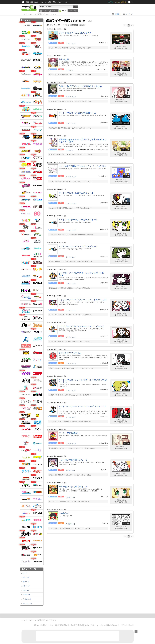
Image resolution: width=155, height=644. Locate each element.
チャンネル (43, 2)
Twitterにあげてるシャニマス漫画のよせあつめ (80, 86)
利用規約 (44, 625)
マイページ (129, 14)
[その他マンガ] (70, 470)
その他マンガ (27, 599)
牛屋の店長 (64, 59)
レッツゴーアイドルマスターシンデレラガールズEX (83, 300)
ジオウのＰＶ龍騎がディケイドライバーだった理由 (82, 166)
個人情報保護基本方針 (62, 625)
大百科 (50, 2)
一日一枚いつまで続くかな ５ (73, 460)
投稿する (118, 14)
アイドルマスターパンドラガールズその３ (78, 220)
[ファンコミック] (71, 43)
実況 (54, 2)
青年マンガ (26, 582)
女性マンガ (26, 590)
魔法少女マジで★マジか (70, 353)
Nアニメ (59, 2)
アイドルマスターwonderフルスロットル (77, 113)
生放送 (36, 2)
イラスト (54, 11)
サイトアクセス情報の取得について (108, 625)
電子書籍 (74, 11)
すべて (25, 573)
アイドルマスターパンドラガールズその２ (78, 246)
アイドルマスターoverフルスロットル (76, 193)
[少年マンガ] (69, 70)
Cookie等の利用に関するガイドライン (83, 625)
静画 (31, 2)
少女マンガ (26, 586)
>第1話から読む (121, 46)
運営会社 (36, 625)
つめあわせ (64, 513)
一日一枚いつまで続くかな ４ (73, 487)
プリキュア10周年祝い (69, 433)
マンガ (64, 11)
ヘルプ (51, 625)
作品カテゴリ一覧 (29, 569)
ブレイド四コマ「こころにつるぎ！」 (76, 33)
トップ (44, 11)
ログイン (111, 2)
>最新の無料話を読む (121, 48)
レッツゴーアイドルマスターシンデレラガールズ (81, 326)
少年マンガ (26, 577)
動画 (27, 2)
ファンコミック (27, 603)
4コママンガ (26, 595)
